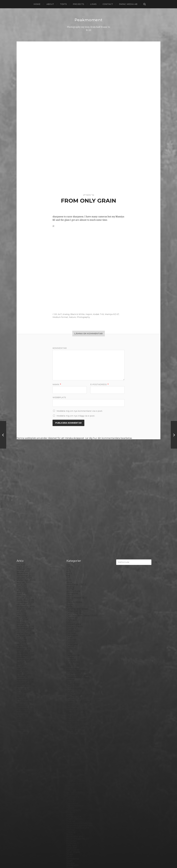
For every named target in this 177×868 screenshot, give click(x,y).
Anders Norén (93, 859)
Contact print (74, 561)
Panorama (72, 740)
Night (69, 724)
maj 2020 (22, 525)
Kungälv (71, 694)
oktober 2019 (24, 541)
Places (70, 751)
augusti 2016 (24, 625)
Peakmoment (88, 20)
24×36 (70, 503)
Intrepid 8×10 (74, 671)
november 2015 (25, 645)
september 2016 (26, 623)
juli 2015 (21, 654)
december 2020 (26, 510)
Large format (74, 700)
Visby (69, 826)
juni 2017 (22, 603)
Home (37, 4)
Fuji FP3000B (74, 625)
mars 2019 (22, 556)
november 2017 (25, 592)
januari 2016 (23, 640)
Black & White (78, 314)
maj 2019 (21, 552)
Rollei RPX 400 (75, 773)
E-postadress (99, 384)
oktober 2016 (24, 621)
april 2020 (22, 528)
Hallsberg (72, 645)
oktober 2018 (24, 567)
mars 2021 (22, 503)
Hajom (89, 314)
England (71, 596)
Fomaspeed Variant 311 (79, 612)
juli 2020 (21, 521)
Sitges (70, 791)
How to (70, 649)
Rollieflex (71, 778)
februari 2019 (24, 559)
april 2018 (22, 581)
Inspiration (72, 667)
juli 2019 (21, 548)
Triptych (71, 822)
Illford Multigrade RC (78, 663)
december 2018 (25, 563)
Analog (66, 314)
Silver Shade (73, 789)
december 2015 (25, 643)
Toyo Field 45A (74, 820)
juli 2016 (21, 627)
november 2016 (25, 618)
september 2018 (26, 570)
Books (70, 541)
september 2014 (26, 676)
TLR (69, 815)
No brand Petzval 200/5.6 (80, 729)
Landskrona (73, 698)
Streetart (71, 806)
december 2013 (25, 696)
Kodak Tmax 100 (76, 680)
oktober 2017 (24, 594)
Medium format (60, 317)
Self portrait (73, 786)
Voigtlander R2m (76, 828)
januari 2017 (23, 614)
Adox (69, 519)
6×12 (69, 508)
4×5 (68, 506)
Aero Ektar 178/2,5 (76, 521)
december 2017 (25, 590)
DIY (68, 587)
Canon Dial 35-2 (75, 550)
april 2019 (22, 554)
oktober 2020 (24, 514)
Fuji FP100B (73, 621)
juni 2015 (21, 656)
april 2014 (22, 687)
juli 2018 (21, 574)
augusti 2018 (24, 572)
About (50, 4)
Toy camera (73, 817)
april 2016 (22, 634)
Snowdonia (73, 795)
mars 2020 (22, 530)
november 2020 (26, 512)
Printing (71, 769)
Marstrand (72, 713)
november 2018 (25, 565)
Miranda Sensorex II (77, 720)
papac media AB (128, 4)
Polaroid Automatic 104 (79, 760)
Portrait (71, 766)
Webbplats (59, 397)
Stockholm (72, 802)
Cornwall (71, 570)
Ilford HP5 (72, 656)
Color (69, 559)
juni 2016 (21, 629)
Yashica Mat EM (75, 835)
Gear (69, 627)
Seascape (72, 784)
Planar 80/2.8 (74, 753)
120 (55, 314)
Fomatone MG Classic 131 (80, 614)
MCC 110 (71, 716)
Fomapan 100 (74, 610)
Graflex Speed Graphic (79, 638)
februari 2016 (24, 638)
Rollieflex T (73, 780)
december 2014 (25, 669)
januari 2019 (23, 561)
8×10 (69, 517)
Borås (69, 543)
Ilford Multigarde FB (78, 658)
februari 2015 (24, 665)
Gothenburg (73, 632)
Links (93, 4)
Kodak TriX (98, 314)
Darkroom (72, 572)
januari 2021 (23, 508)
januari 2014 (23, 694)
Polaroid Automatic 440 (80, 762)
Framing (71, 618)
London (71, 705)
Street (70, 804)
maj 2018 (22, 579)
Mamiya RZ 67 (112, 314)
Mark (69, 711)
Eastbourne (73, 592)
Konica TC (72, 689)
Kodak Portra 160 (76, 678)
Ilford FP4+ (73, 654)
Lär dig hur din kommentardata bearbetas (108, 438)
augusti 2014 (24, 678)
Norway (71, 736)
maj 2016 (21, 632)
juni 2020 (22, 523)
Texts (63, 4)
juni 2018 (22, 576)
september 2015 (26, 649)
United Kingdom (76, 824)
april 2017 (22, 607)
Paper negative (75, 742)
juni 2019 (22, 550)
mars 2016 (22, 636)
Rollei (69, 771)
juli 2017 (21, 601)
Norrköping (73, 733)
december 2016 (25, 616)
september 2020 (26, 517)
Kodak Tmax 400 (76, 682)
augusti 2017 (24, 598)
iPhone (70, 674)
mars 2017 (22, 610)
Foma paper (73, 605)
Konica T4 (72, 687)
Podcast (71, 758)
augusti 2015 (24, 652)
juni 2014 (22, 682)
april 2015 (22, 660)
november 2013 (25, 698)
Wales (70, 831)
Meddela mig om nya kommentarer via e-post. (80, 411)
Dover (70, 590)
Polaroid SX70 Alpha (78, 764)
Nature (72, 317)
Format (70, 616)
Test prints (72, 813)
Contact (108, 4)
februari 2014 (24, 691)
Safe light (72, 782)
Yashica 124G (73, 833)
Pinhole (71, 749)
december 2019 (25, 537)
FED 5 (70, 601)
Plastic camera (74, 755)
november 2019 (25, 539)
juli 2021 (21, 501)
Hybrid (70, 652)
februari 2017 (24, 612)
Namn (57, 384)
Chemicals (72, 554)
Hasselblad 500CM (77, 647)
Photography (83, 317)
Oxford (70, 738)
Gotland (71, 634)
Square (70, 800)
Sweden (71, 809)
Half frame (72, 643)
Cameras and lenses (77, 545)
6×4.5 (69, 510)
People (70, 744)
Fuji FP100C (73, 623)
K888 (69, 676)
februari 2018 (24, 585)
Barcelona (72, 530)
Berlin (70, 537)
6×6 (68, 512)
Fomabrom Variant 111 (78, 607)
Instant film (73, 669)
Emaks (70, 594)
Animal (70, 525)
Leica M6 (71, 702)
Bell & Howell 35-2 (77, 534)
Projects (78, 4)
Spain (69, 797)
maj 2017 (21, 605)
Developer (72, 581)
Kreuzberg (72, 691)
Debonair (71, 576)
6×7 (68, 514)
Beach (70, 532)
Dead (69, 574)
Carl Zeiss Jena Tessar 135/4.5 (82, 552)
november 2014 (25, 671)
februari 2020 (24, 532)
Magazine (72, 707)
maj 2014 (21, 685)
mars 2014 (22, 689)
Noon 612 (71, 731)
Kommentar (60, 348)
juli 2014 (21, 680)
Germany (72, 629)
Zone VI (71, 837)
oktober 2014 (24, 674)
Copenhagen (74, 567)
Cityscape (72, 556)
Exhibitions (72, 598)
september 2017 (26, 596)
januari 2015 (23, 667)
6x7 (60, 314)
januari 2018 (23, 587)
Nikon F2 (71, 727)
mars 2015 (22, 663)
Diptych (71, 585)
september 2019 (26, 543)
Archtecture (73, 528)
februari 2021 (24, 506)
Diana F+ (71, 583)
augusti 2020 (24, 519)
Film (69, 603)
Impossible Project (77, 665)
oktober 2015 (24, 647)
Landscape (72, 696)
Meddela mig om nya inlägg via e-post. (76, 416)
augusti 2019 (24, 545)
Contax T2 (72, 565)
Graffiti (70, 636)
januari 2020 (24, 534)
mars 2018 (22, 583)
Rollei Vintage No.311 (78, 775)
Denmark (72, 579)
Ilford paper (73, 660)
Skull (69, 793)
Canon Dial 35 (74, 548)
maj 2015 (21, 658)
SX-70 (70, 811)
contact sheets (75, 563)
